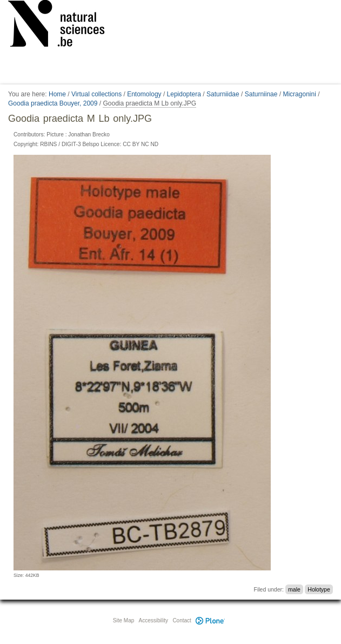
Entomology (144, 94)
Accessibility (153, 620)
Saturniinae (261, 94)
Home (57, 94)
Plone (211, 620)
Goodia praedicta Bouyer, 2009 (53, 103)
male (294, 589)
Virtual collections (96, 94)
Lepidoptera (184, 94)
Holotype (319, 589)
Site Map (123, 620)
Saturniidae (223, 94)
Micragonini (299, 94)
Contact (182, 620)
